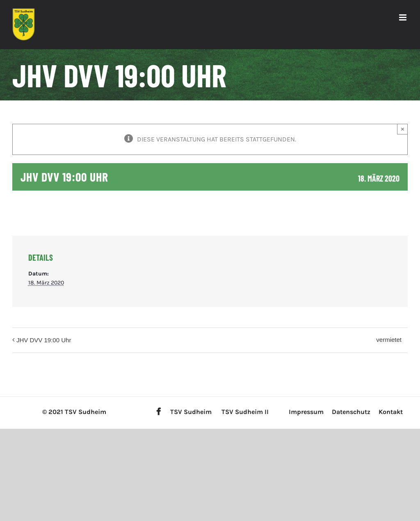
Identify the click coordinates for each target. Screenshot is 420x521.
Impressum (306, 412)
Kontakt (391, 412)
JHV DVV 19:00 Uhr (44, 340)
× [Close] (403, 129)
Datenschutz (351, 412)
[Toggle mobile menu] (403, 17)
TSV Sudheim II (245, 412)
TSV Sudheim (191, 412)
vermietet (389, 340)
